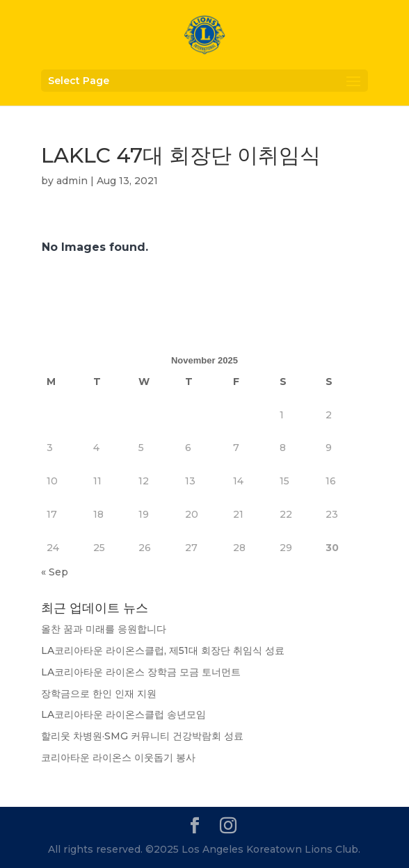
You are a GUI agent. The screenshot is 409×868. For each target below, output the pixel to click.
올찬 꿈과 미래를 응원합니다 (104, 629)
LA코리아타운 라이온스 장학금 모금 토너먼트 (141, 672)
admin (72, 181)
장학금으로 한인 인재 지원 (99, 694)
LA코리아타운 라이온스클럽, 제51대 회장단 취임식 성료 (163, 650)
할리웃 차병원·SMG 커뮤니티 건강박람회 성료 (142, 736)
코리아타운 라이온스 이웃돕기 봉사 (118, 758)
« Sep (55, 572)
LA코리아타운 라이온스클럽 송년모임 (123, 714)
